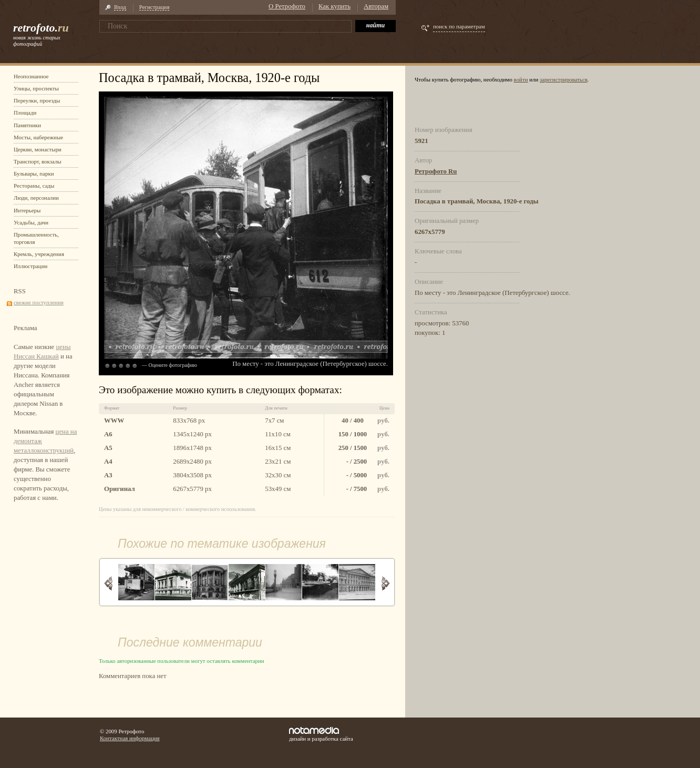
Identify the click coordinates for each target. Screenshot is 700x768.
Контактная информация (130, 738)
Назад (109, 583)
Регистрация (155, 7)
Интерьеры (27, 210)
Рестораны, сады (34, 186)
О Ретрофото (287, 6)
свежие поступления (39, 302)
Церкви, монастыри (38, 149)
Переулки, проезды (37, 100)
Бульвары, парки (34, 173)
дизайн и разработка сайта (321, 734)
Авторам (376, 6)
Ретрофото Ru (436, 171)
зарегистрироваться (564, 79)
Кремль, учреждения (39, 254)
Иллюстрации (30, 266)
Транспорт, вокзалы (38, 161)
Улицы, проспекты (36, 88)
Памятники (27, 125)
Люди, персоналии (36, 198)
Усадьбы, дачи (31, 222)
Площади (25, 112)
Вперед (385, 583)
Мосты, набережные (38, 137)
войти (521, 79)
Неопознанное (31, 76)
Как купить (334, 6)
